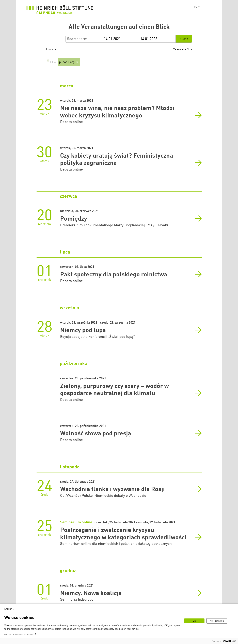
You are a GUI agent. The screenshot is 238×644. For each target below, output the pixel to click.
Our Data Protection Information (19, 635)
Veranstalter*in (182, 49)
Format (50, 49)
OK (194, 621)
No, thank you (217, 621)
